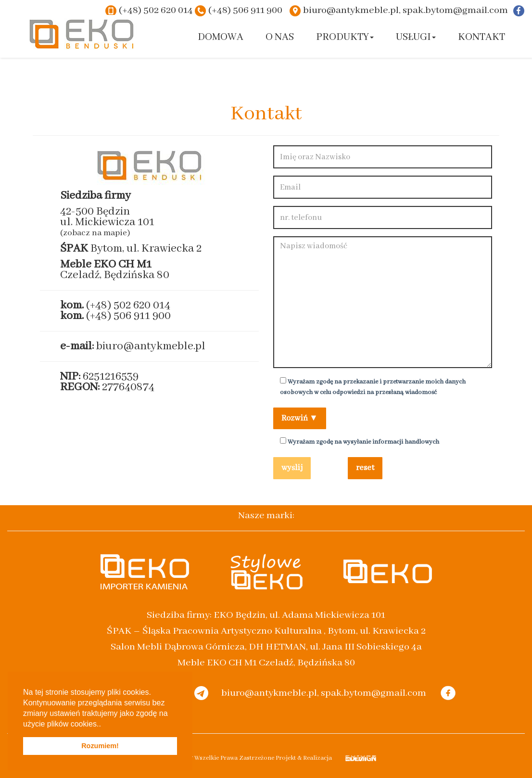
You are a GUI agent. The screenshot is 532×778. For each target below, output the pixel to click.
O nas (280, 37)
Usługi (416, 37)
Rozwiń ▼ (300, 418)
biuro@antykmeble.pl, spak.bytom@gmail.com (405, 10)
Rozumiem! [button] (100, 746)
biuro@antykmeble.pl (151, 346)
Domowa (221, 37)
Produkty (345, 37)
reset (365, 468)
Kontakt (481, 37)
